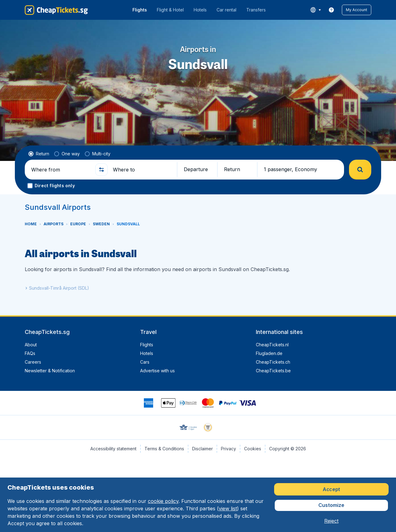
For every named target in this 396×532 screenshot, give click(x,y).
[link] (331, 10)
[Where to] (142, 170)
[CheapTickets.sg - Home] (56, 10)
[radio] (39, 154)
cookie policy (163, 501)
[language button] (315, 10)
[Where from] (61, 170)
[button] (357, 10)
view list (228, 508)
